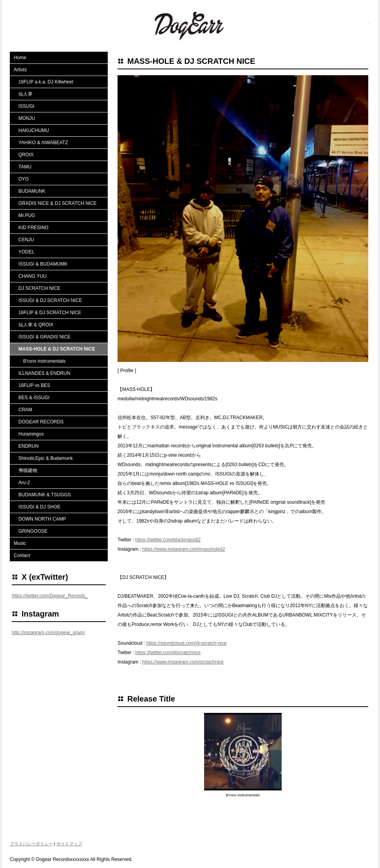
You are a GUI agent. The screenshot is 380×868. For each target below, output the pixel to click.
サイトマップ (69, 844)
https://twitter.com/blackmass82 (168, 540)
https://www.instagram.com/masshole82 (184, 549)
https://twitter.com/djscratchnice (168, 653)
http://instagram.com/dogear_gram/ (48, 633)
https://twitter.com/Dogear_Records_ (50, 596)
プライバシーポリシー (31, 844)
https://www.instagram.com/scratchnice (183, 662)
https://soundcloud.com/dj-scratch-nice (186, 643)
